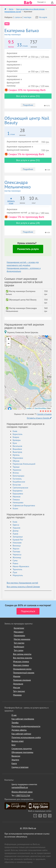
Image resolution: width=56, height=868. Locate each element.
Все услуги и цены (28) (28, 223)
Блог (13, 745)
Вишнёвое (17, 449)
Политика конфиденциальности (26, 726)
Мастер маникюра (22, 639)
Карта (14, 763)
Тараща (16, 467)
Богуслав (17, 485)
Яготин (16, 473)
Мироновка (18, 458)
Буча (15, 443)
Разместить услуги (28, 249)
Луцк (15, 572)
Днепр (16, 531)
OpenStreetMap (40, 408)
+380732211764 (23, 795)
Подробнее (28, 105)
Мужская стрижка (21, 661)
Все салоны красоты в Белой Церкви (23, 587)
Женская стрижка (21, 665)
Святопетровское (20, 488)
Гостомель (17, 479)
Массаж (17, 687)
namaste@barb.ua (20, 787)
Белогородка (18, 476)
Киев (15, 431)
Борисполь (17, 434)
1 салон (16, 17)
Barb (28, 3)
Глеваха (16, 500)
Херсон (16, 549)
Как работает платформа (23, 719)
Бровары (17, 440)
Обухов (16, 461)
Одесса (16, 525)
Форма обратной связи (22, 792)
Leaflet (29, 408)
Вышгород (17, 452)
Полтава (16, 552)
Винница (17, 546)
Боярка (16, 437)
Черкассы (17, 554)
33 (19, 45)
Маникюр (17, 695)
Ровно (15, 563)
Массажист (19, 632)
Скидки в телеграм (20, 767)
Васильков (17, 446)
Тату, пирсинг (19, 691)
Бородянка (18, 491)
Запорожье (18, 537)
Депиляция (18, 684)
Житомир (17, 557)
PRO (7, 24)
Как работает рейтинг (21, 734)
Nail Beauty (27, 120)
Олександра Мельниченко (28, 186)
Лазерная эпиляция (22, 680)
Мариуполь (18, 575)
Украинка (17, 470)
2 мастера (27, 17)
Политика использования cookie (26, 737)
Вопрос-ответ (17, 741)
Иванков (17, 497)
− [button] (9, 344)
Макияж (17, 676)
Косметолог (19, 628)
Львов (15, 534)
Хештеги (15, 760)
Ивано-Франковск (21, 566)
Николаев (17, 543)
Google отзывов (44, 414)
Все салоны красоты (22, 654)
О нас (14, 715)
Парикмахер (19, 635)
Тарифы (15, 723)
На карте (41, 17)
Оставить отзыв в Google (39, 418)
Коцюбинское (19, 482)
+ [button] (9, 339)
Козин (15, 508)
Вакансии (16, 756)
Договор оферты (19, 730)
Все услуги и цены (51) (28, 96)
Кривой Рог (18, 540)
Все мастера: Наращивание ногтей (22, 583)
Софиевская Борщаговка (24, 505)
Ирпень (16, 455)
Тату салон (18, 650)
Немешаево (18, 502)
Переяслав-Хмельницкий (24, 464)
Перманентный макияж (24, 673)
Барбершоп (19, 647)
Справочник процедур (22, 749)
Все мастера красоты (23, 658)
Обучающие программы (22, 752)
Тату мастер (19, 643)
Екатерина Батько (28, 32)
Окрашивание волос (22, 669)
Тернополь (17, 569)
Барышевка (18, 494)
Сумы (15, 560)
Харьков (16, 528)
